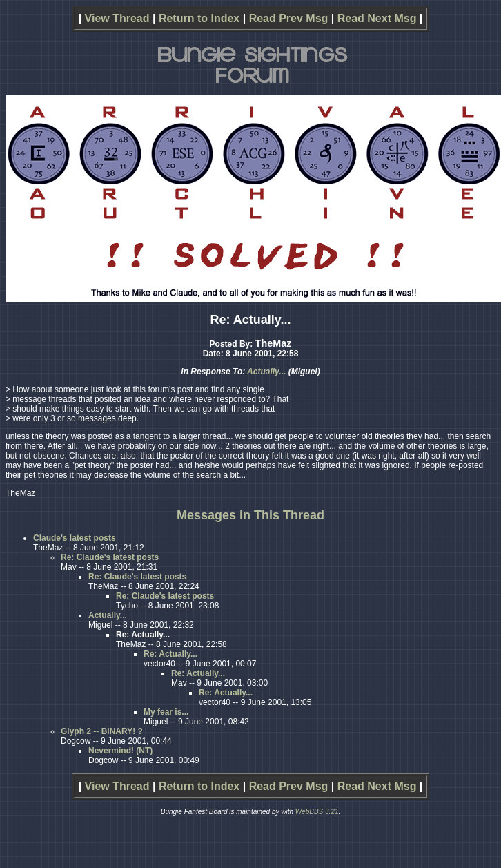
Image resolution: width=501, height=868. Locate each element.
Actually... (266, 372)
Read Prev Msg (289, 18)
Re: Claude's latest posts (110, 557)
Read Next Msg (377, 18)
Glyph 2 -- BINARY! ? (102, 731)
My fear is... (166, 712)
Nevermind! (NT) (120, 751)
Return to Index (199, 18)
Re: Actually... (170, 654)
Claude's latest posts (75, 538)
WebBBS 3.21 (317, 812)
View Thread (117, 18)
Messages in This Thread (250, 515)
